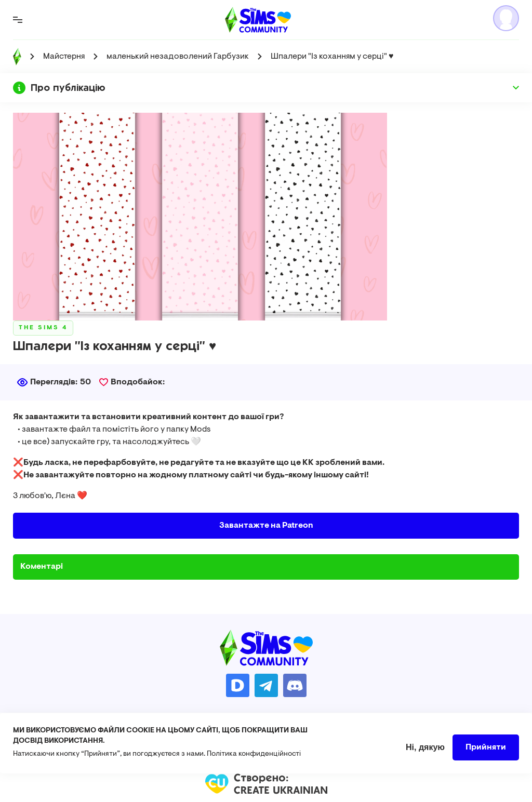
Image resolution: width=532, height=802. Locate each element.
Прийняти (486, 753)
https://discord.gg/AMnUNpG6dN (295, 685)
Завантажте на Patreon (266, 526)
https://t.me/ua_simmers (266, 685)
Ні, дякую (425, 752)
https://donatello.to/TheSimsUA (238, 685)
